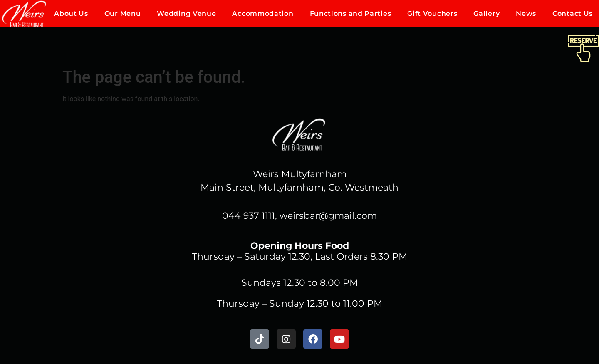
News (526, 14)
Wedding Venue (186, 14)
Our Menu (123, 14)
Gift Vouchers (432, 14)
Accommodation (263, 14)
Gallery (486, 14)
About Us (71, 14)
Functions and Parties (351, 14)
